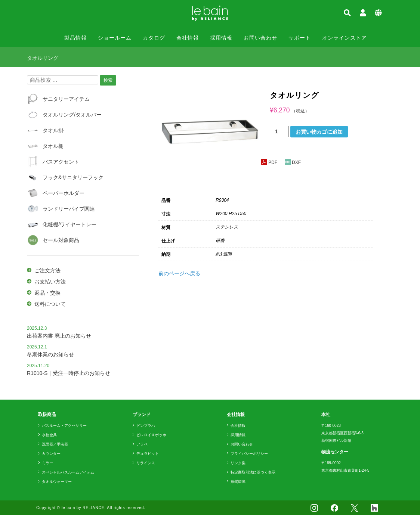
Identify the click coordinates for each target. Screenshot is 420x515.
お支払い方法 (50, 282)
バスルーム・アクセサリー (64, 426)
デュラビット (148, 454)
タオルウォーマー (57, 482)
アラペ (142, 444)
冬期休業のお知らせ (50, 354)
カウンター (51, 454)
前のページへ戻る (179, 273)
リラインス (146, 463)
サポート (300, 38)
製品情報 (75, 38)
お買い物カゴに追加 (319, 132)
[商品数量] (279, 131)
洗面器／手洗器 (55, 444)
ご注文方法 (47, 270)
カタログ (154, 38)
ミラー (47, 463)
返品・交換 (47, 293)
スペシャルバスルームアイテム (68, 472)
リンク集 (238, 463)
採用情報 (221, 38)
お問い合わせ (260, 38)
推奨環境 (238, 482)
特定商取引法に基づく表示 (253, 472)
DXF (293, 162)
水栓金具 (49, 435)
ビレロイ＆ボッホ (151, 435)
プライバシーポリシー (249, 454)
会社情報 (188, 38)
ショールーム (115, 38)
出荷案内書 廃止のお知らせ (59, 336)
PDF (269, 162)
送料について (50, 304)
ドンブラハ (146, 426)
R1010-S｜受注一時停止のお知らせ (69, 373)
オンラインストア (345, 38)
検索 (108, 80)
